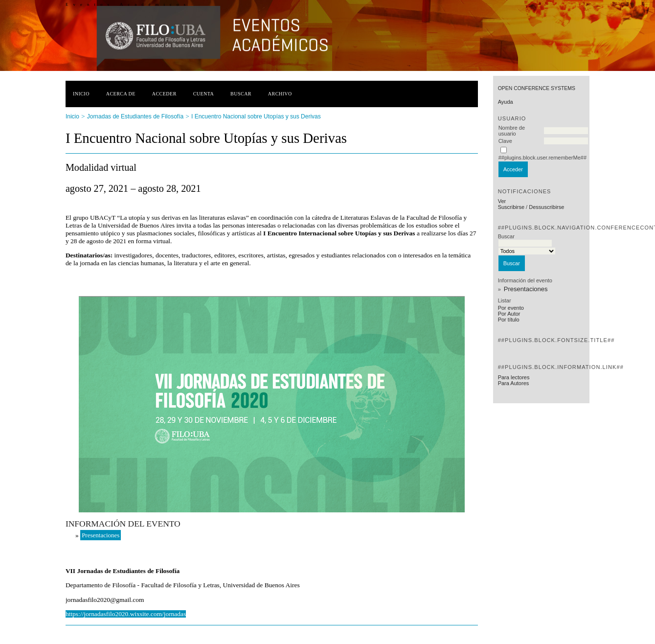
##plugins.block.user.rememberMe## (542, 158)
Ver (502, 201)
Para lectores (514, 377)
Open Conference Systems (537, 88)
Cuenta (204, 94)
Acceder (164, 94)
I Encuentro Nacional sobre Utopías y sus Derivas (256, 116)
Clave (505, 141)
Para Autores (514, 383)
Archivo (280, 94)
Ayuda (506, 102)
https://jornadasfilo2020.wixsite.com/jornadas (126, 614)
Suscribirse (511, 207)
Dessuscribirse (546, 207)
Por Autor (509, 314)
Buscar (241, 94)
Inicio (81, 94)
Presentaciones (526, 289)
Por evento (511, 308)
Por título (509, 320)
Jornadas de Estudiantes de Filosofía (135, 116)
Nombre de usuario (512, 131)
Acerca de (121, 94)
